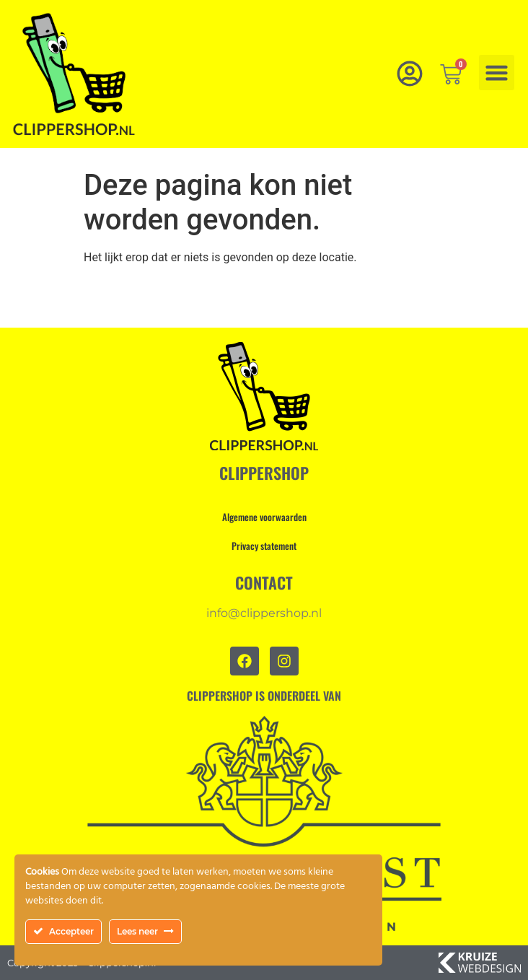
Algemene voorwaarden (264, 517)
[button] (497, 73)
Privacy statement (264, 546)
